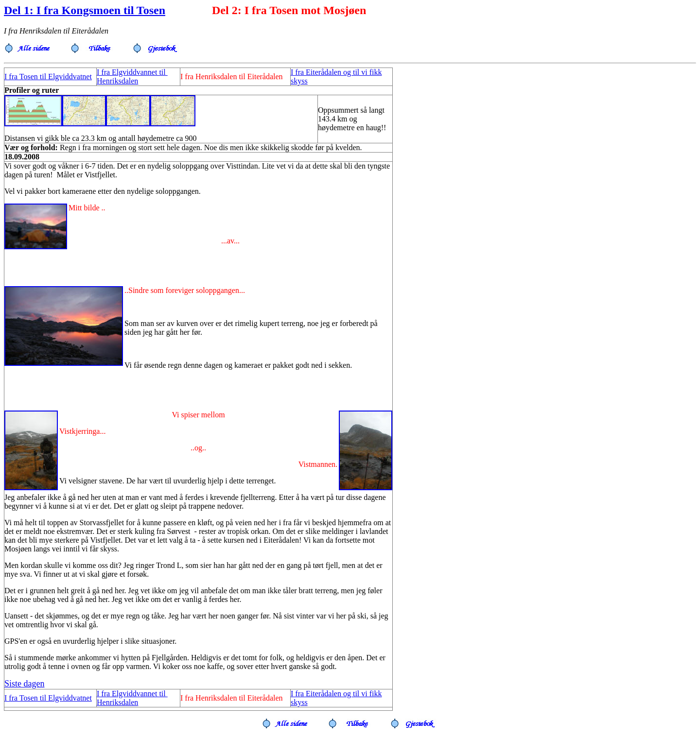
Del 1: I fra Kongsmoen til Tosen (85, 10)
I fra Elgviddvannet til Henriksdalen (132, 77)
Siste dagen (25, 684)
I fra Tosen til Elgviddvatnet (48, 77)
